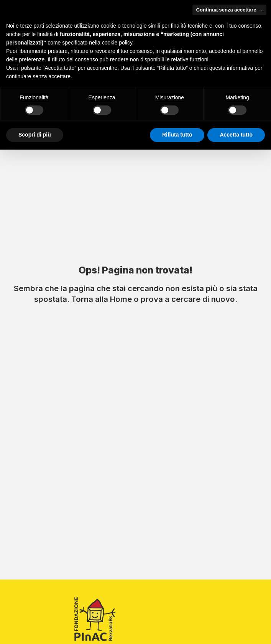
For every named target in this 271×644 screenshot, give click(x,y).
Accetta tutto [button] (236, 135)
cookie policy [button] (117, 43)
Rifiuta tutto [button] (177, 135)
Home (121, 299)
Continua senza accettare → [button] (229, 10)
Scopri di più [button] (35, 135)
